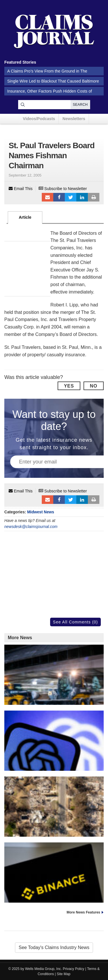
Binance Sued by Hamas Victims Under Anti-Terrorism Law (54, 894)
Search (80, 105)
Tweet (71, 197)
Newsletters (74, 119)
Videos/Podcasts (39, 119)
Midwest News (41, 512)
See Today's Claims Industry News (54, 947)
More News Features (83, 912)
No (94, 386)
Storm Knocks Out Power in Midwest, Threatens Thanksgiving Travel (54, 699)
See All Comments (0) (75, 622)
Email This (21, 189)
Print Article (94, 197)
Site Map (64, 974)
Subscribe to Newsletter (63, 189)
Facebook (59, 197)
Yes (69, 386)
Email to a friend (48, 197)
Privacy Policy (74, 969)
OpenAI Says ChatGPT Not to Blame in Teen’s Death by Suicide (54, 765)
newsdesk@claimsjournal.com (31, 527)
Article (25, 217)
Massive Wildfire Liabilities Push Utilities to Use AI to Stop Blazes (54, 831)
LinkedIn (82, 197)
